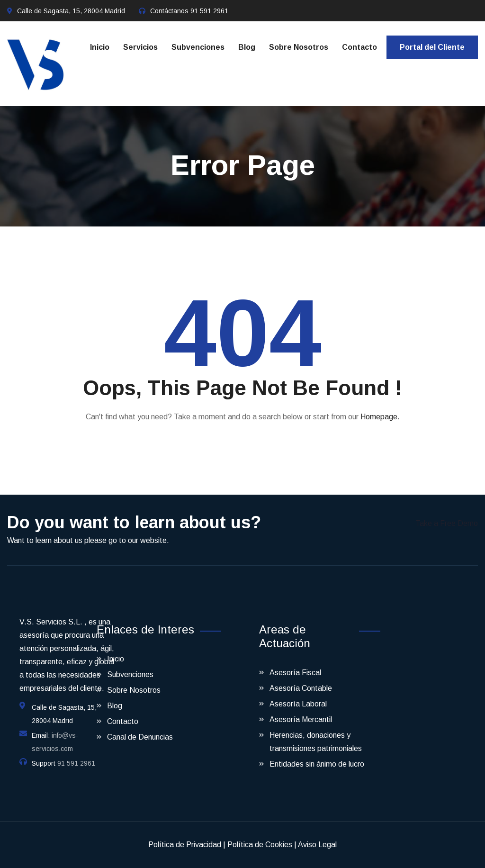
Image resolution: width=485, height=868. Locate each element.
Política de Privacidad (185, 845)
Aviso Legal (317, 845)
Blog (247, 47)
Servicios (140, 47)
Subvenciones (198, 47)
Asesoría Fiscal (295, 673)
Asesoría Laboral (298, 704)
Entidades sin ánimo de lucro (317, 764)
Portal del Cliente (432, 47)
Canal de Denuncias (140, 737)
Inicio (100, 47)
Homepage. (380, 417)
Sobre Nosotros (299, 47)
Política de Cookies (260, 845)
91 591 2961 (209, 11)
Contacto (359, 47)
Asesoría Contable (301, 688)
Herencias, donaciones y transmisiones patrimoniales (316, 742)
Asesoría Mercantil (301, 719)
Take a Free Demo (447, 523)
